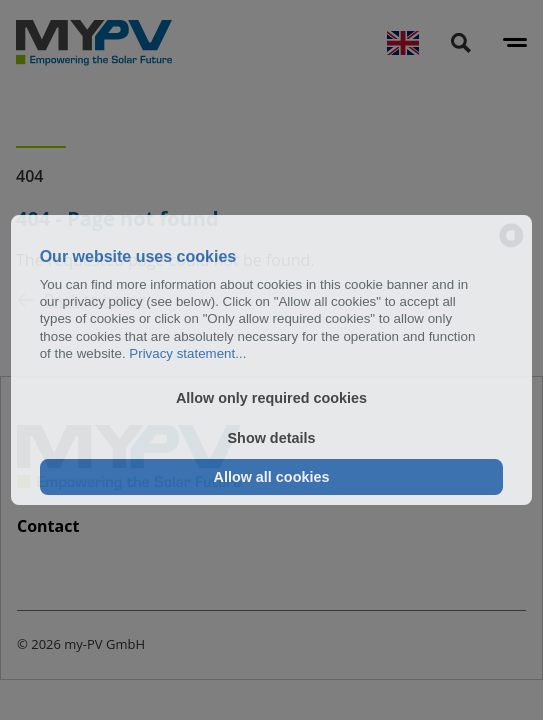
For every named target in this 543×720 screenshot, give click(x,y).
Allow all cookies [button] (272, 477)
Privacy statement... (187, 353)
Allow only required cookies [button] (271, 398)
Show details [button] (272, 438)
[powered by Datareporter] (511, 236)
